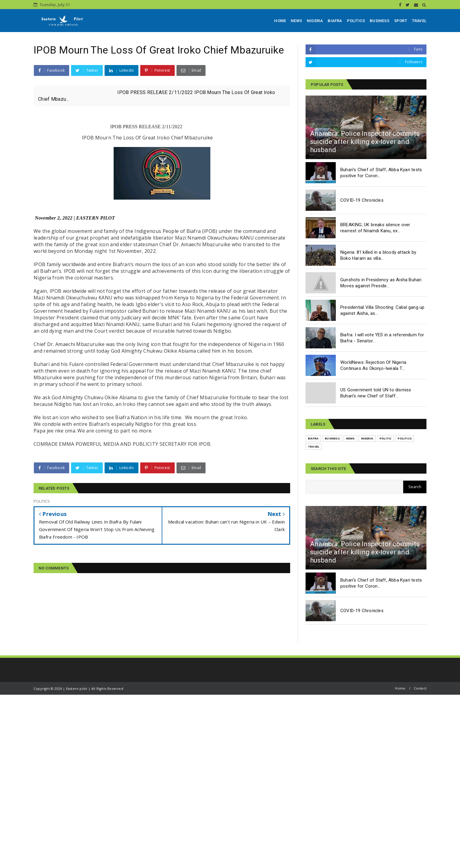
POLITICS (356, 21)
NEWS (296, 21)
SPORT (401, 21)
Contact (420, 688)
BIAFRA (335, 21)
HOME (280, 21)
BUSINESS (379, 21)
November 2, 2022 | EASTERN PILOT (75, 218)
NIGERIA (315, 21)
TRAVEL (419, 21)
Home (400, 688)
